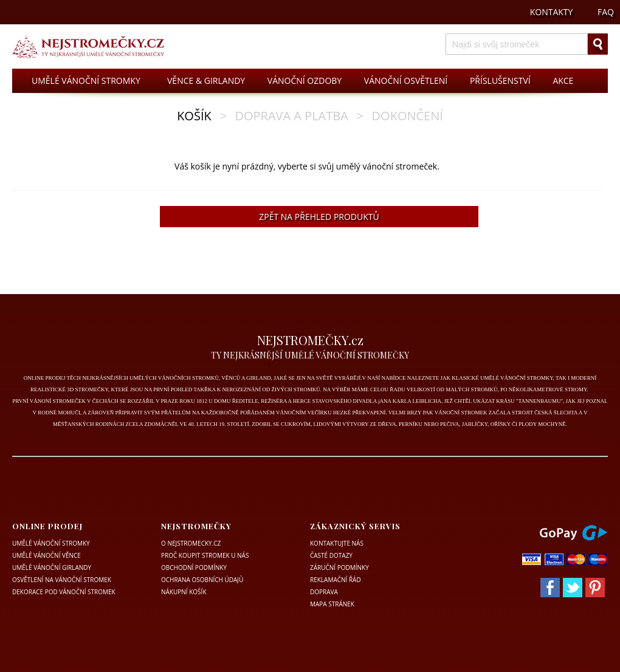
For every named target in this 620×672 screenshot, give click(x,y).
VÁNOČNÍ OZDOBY (305, 81)
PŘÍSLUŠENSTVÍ (500, 81)
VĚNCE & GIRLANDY (206, 81)
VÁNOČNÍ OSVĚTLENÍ (406, 81)
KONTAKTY (552, 12)
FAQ (606, 12)
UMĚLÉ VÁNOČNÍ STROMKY (86, 81)
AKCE (563, 81)
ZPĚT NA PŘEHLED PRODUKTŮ (319, 217)
